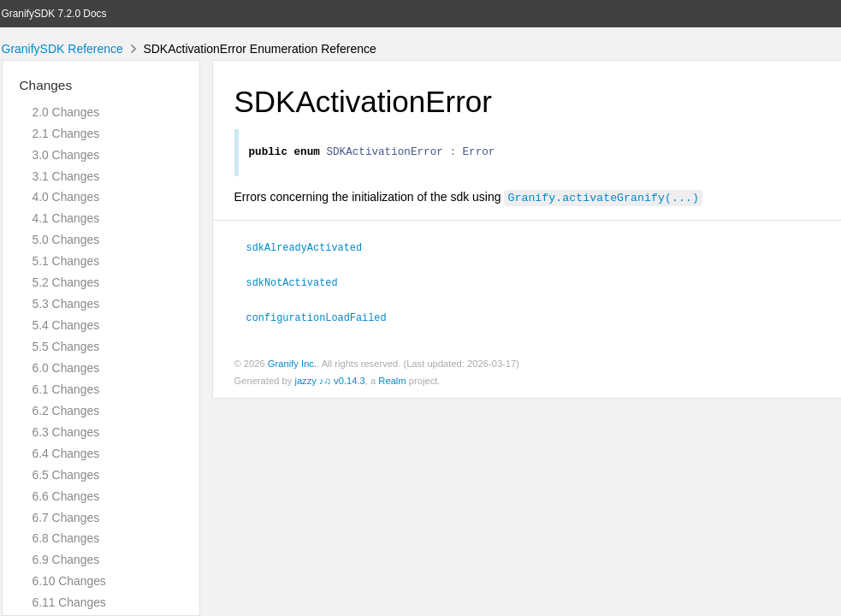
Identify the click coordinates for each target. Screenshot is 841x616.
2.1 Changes (66, 133)
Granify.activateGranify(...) (603, 199)
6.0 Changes (66, 368)
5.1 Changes (66, 261)
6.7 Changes (66, 518)
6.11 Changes (69, 602)
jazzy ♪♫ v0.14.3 (329, 381)
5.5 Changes (66, 346)
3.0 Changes (66, 155)
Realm (392, 381)
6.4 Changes (66, 453)
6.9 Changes (66, 560)
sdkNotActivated (299, 283)
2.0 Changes (66, 112)
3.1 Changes (66, 176)
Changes (46, 85)
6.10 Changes (69, 581)
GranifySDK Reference (62, 49)
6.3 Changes (66, 432)
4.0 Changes (66, 197)
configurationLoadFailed (324, 317)
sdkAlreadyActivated (312, 249)
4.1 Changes (66, 218)
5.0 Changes (66, 240)
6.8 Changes (66, 538)
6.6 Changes (66, 496)
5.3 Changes (66, 304)
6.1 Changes (66, 389)
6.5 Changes (66, 475)
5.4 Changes (66, 325)
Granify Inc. (292, 364)
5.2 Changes (66, 282)
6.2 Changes (66, 411)
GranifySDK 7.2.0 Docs (54, 14)
